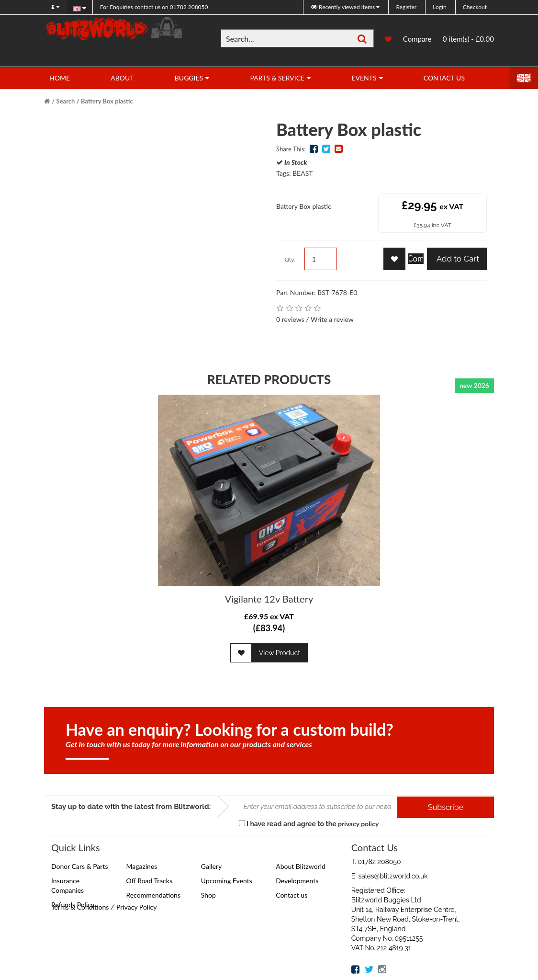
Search (66, 101)
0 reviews (290, 319)
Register (406, 7)
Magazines (141, 866)
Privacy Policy (136, 907)
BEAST (303, 173)
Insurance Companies (67, 885)
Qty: (290, 260)
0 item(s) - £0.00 (468, 39)
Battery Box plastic (107, 101)
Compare (417, 39)
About (122, 78)
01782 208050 (154, 7)
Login (439, 7)
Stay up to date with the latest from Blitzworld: (131, 807)
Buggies (189, 78)
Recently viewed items (343, 7)
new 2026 (474, 385)
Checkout (475, 7)
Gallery (211, 866)
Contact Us (444, 78)
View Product (280, 653)
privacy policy (358, 824)
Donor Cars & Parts (80, 866)
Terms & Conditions (80, 907)
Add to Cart (457, 259)
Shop (208, 895)
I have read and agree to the (309, 824)
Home (60, 78)
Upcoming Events (227, 881)
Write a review (332, 319)
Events (364, 78)
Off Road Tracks (149, 881)
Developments (297, 881)
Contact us (291, 895)
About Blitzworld (301, 866)
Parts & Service (277, 78)
